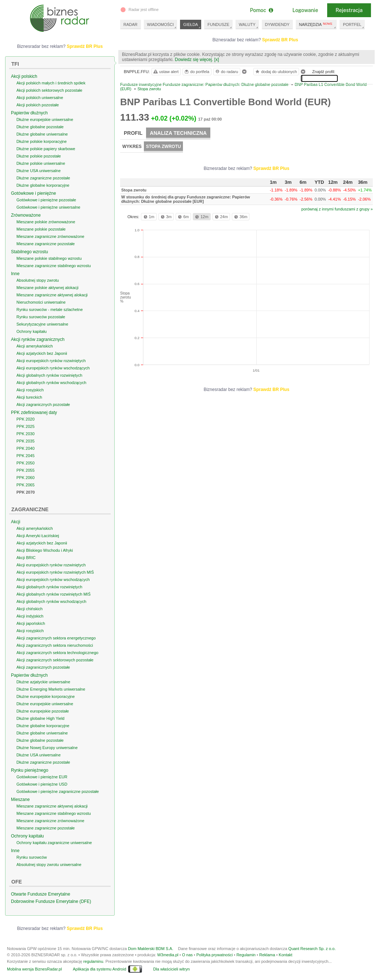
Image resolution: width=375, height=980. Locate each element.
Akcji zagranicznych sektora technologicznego (57, 653)
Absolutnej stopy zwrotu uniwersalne (49, 865)
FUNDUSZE (218, 24)
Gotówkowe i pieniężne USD (42, 784)
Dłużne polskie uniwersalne (41, 163)
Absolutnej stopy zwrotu (38, 280)
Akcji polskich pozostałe (38, 105)
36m (240, 217)
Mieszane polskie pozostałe (41, 229)
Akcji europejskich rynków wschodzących (53, 368)
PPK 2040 (26, 448)
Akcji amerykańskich (35, 346)
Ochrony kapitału (32, 331)
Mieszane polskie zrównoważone (46, 222)
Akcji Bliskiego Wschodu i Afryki (45, 550)
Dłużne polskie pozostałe (39, 156)
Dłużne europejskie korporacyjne (46, 696)
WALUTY (247, 24)
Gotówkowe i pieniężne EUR (42, 777)
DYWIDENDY (277, 24)
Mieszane (20, 799)
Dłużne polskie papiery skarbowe (46, 149)
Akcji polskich (24, 76)
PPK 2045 (26, 456)
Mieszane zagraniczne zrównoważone (50, 236)
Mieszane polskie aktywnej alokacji (47, 288)
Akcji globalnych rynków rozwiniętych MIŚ (53, 594)
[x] (217, 60)
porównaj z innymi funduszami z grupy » (337, 209)
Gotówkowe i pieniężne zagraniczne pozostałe (58, 791)
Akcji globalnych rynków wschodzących (51, 383)
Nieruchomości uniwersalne (41, 302)
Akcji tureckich (29, 397)
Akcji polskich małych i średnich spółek (51, 83)
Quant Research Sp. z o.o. (312, 949)
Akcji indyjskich (30, 616)
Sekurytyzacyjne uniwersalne (42, 324)
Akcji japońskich (31, 623)
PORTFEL (352, 24)
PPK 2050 (26, 463)
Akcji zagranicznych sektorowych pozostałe (55, 660)
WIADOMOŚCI (160, 24)
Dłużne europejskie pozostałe (43, 711)
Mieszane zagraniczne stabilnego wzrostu (54, 266)
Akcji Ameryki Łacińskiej (38, 536)
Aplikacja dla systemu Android (99, 969)
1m (148, 217)
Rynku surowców (32, 857)
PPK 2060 (26, 478)
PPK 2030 (26, 434)
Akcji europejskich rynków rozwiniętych (51, 361)
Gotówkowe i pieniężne (33, 193)
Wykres (132, 147)
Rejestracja (349, 10)
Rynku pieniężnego (30, 770)
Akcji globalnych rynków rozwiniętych (49, 375)
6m (183, 217)
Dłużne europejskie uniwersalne (45, 119)
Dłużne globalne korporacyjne (43, 185)
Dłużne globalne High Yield (40, 718)
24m (221, 217)
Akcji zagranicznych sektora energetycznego (56, 638)
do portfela (196, 72)
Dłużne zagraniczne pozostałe (43, 178)
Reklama (267, 955)
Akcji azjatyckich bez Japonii (42, 353)
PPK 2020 (26, 419)
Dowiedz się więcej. (194, 60)
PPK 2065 (26, 485)
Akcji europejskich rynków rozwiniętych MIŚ (55, 572)
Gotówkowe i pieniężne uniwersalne (48, 207)
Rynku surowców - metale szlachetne (50, 309)
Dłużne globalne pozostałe (40, 127)
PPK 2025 (26, 426)
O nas (187, 955)
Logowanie (305, 10)
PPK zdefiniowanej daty (34, 413)
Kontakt (285, 955)
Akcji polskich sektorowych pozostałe (49, 90)
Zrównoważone (26, 215)
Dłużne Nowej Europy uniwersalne (47, 748)
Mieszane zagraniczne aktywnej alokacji (52, 295)
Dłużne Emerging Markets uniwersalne (51, 689)
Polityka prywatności (215, 955)
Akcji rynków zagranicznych (38, 339)
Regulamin (246, 955)
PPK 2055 (26, 470)
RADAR (131, 24)
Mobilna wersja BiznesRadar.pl (34, 969)
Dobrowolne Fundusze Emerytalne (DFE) (51, 901)
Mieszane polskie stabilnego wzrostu (49, 258)
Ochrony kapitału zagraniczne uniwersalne (54, 843)
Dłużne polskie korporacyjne (42, 141)
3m (166, 217)
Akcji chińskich (30, 609)
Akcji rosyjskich (30, 390)
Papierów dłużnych (29, 113)
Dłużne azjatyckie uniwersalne (43, 682)
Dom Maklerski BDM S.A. (150, 949)
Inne (15, 274)
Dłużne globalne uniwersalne (42, 134)
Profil (133, 133)
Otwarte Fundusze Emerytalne (41, 894)
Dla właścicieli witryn (171, 969)
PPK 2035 (26, 441)
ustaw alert (166, 72)
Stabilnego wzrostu (29, 252)
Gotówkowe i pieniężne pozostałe (46, 200)
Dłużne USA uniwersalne (39, 171)
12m (201, 217)
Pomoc (261, 10)
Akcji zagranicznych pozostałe (43, 404)
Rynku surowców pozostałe (41, 317)
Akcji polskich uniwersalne (40, 98)
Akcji (16, 522)
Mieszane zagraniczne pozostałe (46, 244)
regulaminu (93, 961)
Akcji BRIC (26, 558)
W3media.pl (168, 955)
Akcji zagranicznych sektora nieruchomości (55, 645)
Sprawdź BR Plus (280, 40)
